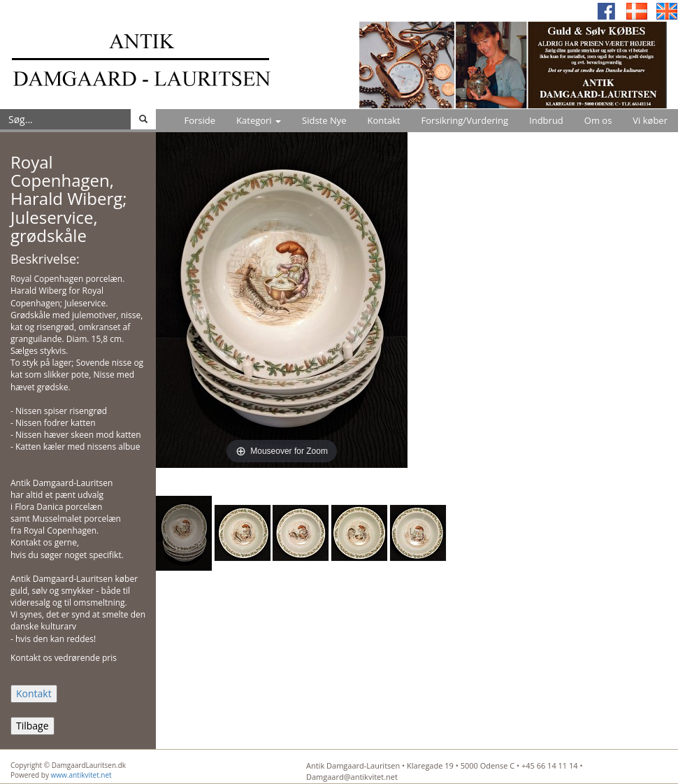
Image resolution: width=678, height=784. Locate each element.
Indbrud (546, 120)
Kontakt (384, 120)
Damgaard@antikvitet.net (352, 777)
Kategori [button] (259, 120)
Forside (200, 120)
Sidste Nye (324, 120)
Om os (598, 120)
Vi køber (650, 120)
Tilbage (33, 726)
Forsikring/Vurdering (465, 120)
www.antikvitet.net (81, 775)
